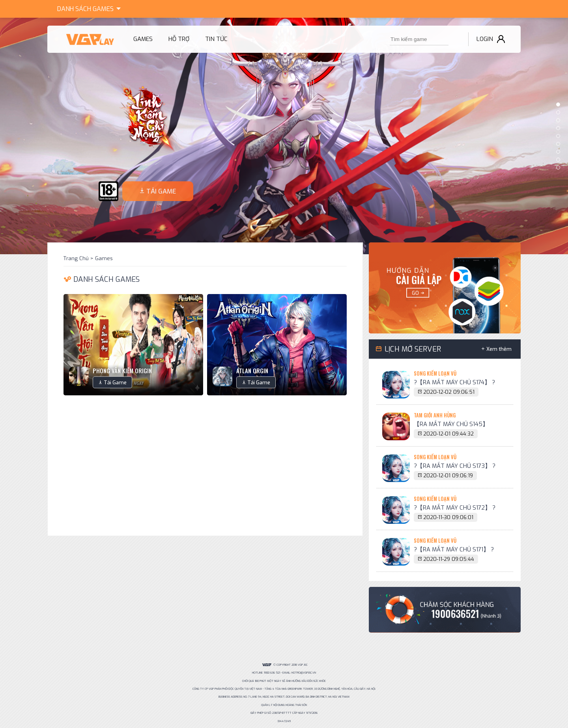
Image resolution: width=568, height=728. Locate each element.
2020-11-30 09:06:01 (448, 517)
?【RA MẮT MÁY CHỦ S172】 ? (455, 508)
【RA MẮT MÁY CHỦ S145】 (451, 424)
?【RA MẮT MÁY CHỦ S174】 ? (454, 382)
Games (90, 8)
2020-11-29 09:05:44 (449, 559)
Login (485, 39)
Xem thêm (499, 349)
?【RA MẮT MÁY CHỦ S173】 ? (455, 466)
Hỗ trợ (179, 39)
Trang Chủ (76, 258)
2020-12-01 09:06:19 (448, 476)
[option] (284, 136)
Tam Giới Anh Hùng (435, 415)
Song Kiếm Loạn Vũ (435, 373)
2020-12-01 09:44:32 (448, 434)
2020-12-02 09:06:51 (449, 392)
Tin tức (216, 39)
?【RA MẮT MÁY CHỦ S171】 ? (454, 549)
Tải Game (115, 383)
